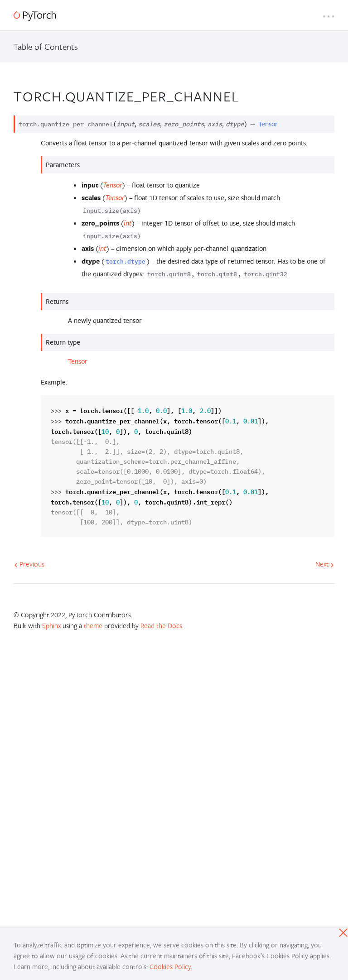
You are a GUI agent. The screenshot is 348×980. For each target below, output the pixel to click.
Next (325, 564)
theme (93, 625)
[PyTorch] (35, 16)
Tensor (78, 361)
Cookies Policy (170, 966)
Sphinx (51, 625)
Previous (29, 564)
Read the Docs (161, 625)
